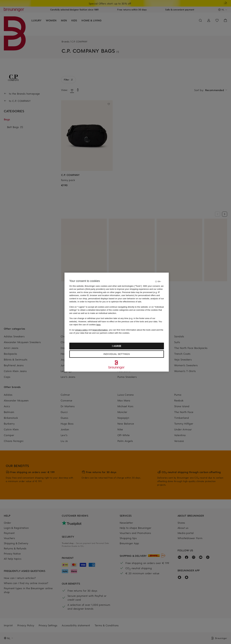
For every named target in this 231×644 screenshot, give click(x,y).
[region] (117, 322)
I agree (117, 346)
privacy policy (81, 330)
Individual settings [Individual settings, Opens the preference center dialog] (117, 354)
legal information (100, 330)
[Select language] (158, 282)
